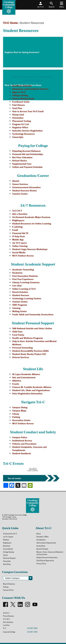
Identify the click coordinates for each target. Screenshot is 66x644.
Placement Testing (22, 121)
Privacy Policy (41, 563)
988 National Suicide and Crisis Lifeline (32, 328)
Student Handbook (22, 453)
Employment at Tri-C (10, 534)
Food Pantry (18, 335)
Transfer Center (20, 194)
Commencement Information (26, 187)
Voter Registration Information (27, 393)
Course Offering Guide (23, 98)
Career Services (20, 184)
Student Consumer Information (47, 557)
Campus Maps (19, 411)
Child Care (17, 332)
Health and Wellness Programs (28, 338)
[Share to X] (18, 485)
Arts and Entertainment (24, 377)
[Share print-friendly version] (30, 485)
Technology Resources (24, 134)
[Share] (6, 485)
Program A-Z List (21, 124)
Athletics (17, 381)
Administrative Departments (46, 543)
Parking (16, 417)
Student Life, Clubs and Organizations (31, 390)
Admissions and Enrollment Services (30, 89)
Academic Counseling (23, 270)
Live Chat (17, 286)
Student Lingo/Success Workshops (30, 249)
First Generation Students (25, 276)
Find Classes (19, 105)
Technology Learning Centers (27, 298)
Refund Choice (20, 161)
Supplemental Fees (22, 164)
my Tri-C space (20, 243)
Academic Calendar (22, 86)
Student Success (21, 295)
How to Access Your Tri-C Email (28, 111)
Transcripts (18, 137)
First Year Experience (23, 279)
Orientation (18, 118)
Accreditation (41, 540)
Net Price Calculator (22, 157)
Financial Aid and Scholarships (28, 154)
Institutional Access (22, 441)
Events (16, 384)
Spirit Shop (7, 564)
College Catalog (20, 95)
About (39, 534)
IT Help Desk (19, 236)
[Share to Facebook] (12, 485)
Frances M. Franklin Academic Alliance (32, 387)
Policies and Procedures (24, 444)
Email (15, 230)
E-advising (17, 227)
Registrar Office (20, 127)
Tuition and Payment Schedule (27, 167)
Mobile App (18, 240)
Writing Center (19, 311)
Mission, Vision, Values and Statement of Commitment (50, 553)
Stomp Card (18, 115)
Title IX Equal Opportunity (45, 560)
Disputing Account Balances (26, 151)
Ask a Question (20, 214)
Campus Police (20, 437)
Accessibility (41, 546)
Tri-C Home (10, 23)
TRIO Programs (20, 305)
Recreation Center (21, 420)
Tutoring (16, 308)
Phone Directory (8, 616)
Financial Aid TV (20, 233)
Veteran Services (21, 357)
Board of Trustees (42, 549)
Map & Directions (9, 584)
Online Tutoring (20, 246)
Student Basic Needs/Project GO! (29, 354)
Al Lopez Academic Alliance (26, 374)
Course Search (8, 549)
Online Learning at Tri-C (24, 289)
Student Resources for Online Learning (32, 224)
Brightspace (18, 220)
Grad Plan (17, 108)
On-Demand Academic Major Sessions (31, 217)
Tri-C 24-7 (17, 211)
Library (16, 414)
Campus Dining (20, 407)
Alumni (16, 181)
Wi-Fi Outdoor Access (23, 256)
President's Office (42, 537)
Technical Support (9, 558)
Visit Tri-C (6, 613)
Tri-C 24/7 (7, 619)
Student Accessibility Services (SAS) (30, 351)
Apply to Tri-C (19, 92)
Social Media (19, 252)
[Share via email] (24, 485)
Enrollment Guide (21, 102)
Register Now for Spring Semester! (22, 52)
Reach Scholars (20, 292)
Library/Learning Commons (26, 282)
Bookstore (17, 273)
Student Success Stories (25, 190)
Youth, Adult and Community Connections (33, 314)
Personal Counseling (22, 348)
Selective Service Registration (27, 131)
